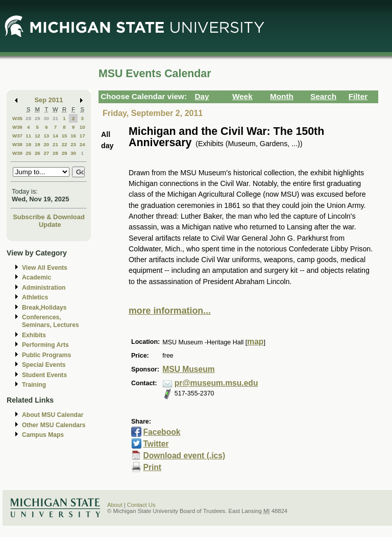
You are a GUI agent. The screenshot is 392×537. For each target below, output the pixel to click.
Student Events (44, 375)
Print (152, 467)
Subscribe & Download (49, 217)
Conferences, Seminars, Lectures (51, 321)
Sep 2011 (49, 100)
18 (28, 144)
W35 (17, 118)
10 (82, 127)
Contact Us (141, 505)
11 (28, 136)
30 (46, 118)
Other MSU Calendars (54, 425)
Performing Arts (45, 345)
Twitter (156, 444)
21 (55, 144)
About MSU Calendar (53, 415)
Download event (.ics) (184, 456)
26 (38, 153)
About (115, 505)
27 (46, 153)
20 (46, 144)
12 (38, 136)
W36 (17, 127)
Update (50, 225)
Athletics (35, 297)
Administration (44, 288)
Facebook (162, 432)
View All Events (45, 268)
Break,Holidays (44, 308)
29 (38, 118)
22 (65, 144)
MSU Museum (188, 369)
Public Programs (46, 355)
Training (34, 385)
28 (28, 118)
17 (82, 136)
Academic (36, 277)
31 (55, 118)
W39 (17, 153)
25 (28, 153)
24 (82, 144)
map (255, 342)
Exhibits (34, 335)
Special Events (44, 365)
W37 (17, 136)
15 (65, 136)
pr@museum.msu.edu (216, 383)
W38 (17, 144)
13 (46, 136)
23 (73, 144)
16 (73, 136)
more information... (170, 311)
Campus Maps (43, 435)
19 (38, 144)
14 (55, 136)
